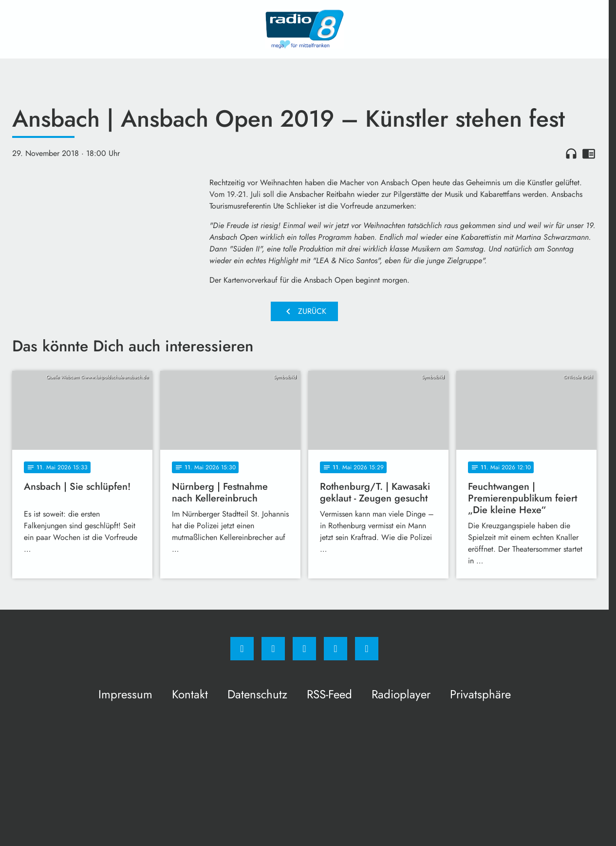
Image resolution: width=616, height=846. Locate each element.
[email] (367, 649)
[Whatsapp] (304, 649)
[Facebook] (242, 649)
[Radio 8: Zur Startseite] (304, 29)
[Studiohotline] (336, 649)
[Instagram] (273, 649)
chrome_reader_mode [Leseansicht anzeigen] (589, 154)
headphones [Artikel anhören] (571, 154)
